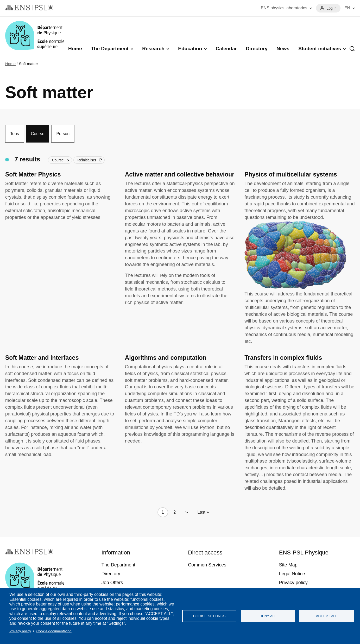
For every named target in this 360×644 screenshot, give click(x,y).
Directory (257, 49)
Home (75, 49)
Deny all (268, 616)
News (283, 49)
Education (190, 49)
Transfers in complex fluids (283, 358)
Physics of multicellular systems (291, 174)
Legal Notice (292, 574)
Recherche (352, 49)
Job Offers (112, 583)
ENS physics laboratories (284, 8)
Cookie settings (209, 616)
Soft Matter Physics (33, 174)
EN (347, 8)
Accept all (326, 616)
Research (153, 49)
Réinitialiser (87, 160)
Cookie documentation (54, 631)
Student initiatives (320, 49)
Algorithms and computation (166, 358)
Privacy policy (20, 631)
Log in (332, 8)
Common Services (207, 565)
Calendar (226, 49)
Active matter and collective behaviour (180, 174)
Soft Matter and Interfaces (42, 358)
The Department (110, 49)
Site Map (288, 565)
